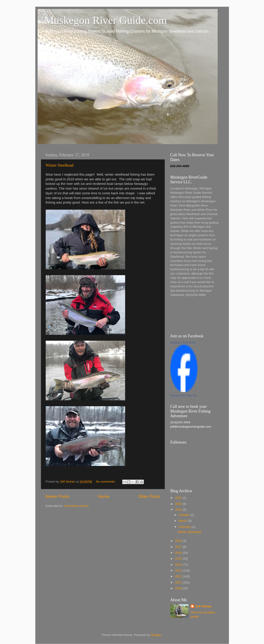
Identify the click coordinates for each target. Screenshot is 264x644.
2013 (179, 570)
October (185, 515)
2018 (179, 541)
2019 (179, 510)
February (185, 527)
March (183, 521)
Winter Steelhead (60, 165)
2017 (179, 547)
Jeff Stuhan (203, 606)
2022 (179, 498)
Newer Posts (58, 496)
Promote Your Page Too (183, 395)
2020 (179, 504)
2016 (179, 553)
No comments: (106, 482)
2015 (179, 559)
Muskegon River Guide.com (106, 20)
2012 (179, 576)
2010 (179, 588)
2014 (179, 565)
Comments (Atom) (76, 506)
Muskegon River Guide (183, 342)
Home (104, 496)
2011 (179, 582)
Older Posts (149, 496)
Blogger (156, 635)
